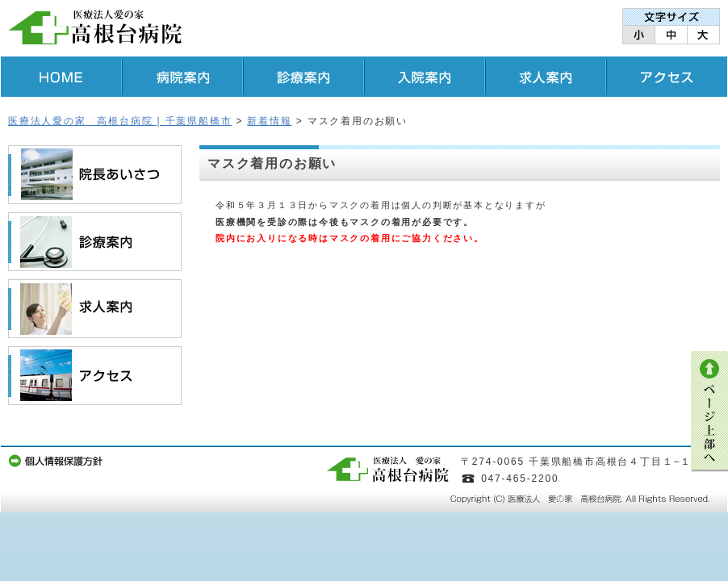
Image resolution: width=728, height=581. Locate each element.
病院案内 (182, 77)
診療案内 (303, 77)
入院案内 (425, 77)
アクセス (667, 77)
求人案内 (546, 77)
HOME (61, 77)
